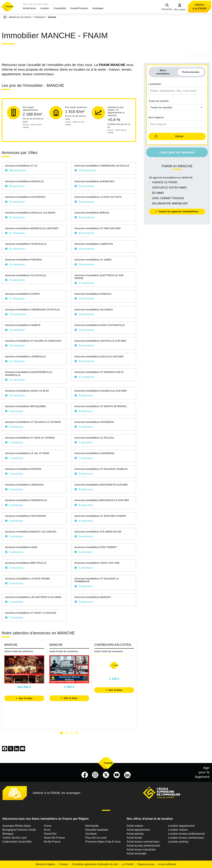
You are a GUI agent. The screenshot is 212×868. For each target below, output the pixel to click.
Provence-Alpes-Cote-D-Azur (103, 842)
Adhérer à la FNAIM (200, 7)
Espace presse (146, 864)
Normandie (92, 826)
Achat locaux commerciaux (143, 842)
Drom (47, 830)
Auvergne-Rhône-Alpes (17, 826)
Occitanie (91, 834)
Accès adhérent (167, 864)
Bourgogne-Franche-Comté (19, 830)
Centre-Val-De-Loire (15, 838)
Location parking (178, 842)
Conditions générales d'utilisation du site (95, 864)
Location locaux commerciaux (186, 838)
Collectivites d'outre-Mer (17, 842)
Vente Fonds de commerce (19, 651)
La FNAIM (128, 864)
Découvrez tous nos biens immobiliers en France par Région (46, 819)
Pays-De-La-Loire (96, 838)
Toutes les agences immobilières (178, 212)
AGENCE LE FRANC (165, 182)
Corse (48, 826)
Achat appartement (138, 830)
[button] (29, 8)
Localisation (155, 84)
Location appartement (181, 826)
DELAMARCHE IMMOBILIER (170, 203)
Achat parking (135, 834)
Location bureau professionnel (186, 834)
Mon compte (180, 10)
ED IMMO (158, 193)
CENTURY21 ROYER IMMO (169, 188)
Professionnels (191, 72)
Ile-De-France (52, 842)
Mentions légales (45, 864)
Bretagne (8, 834)
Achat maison (135, 826)
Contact (64, 864)
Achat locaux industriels (141, 850)
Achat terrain (134, 838)
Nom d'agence (156, 117)
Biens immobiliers (163, 72)
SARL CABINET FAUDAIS (168, 198)
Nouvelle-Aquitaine (97, 830)
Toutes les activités (159, 101)
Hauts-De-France (54, 838)
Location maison (178, 830)
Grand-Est (50, 834)
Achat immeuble (136, 854)
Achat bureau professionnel (143, 846)
